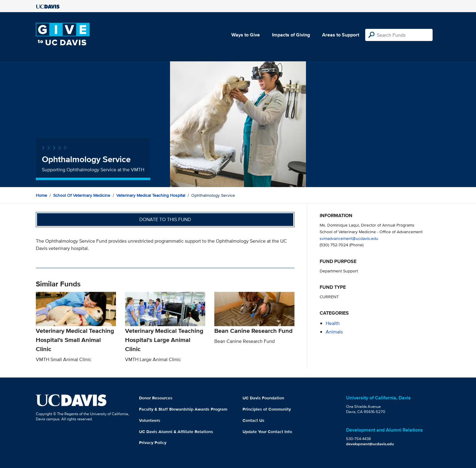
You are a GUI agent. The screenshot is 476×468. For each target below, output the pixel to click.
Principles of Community (267, 409)
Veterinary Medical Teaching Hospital (151, 195)
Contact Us (253, 420)
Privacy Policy (153, 442)
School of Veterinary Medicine (82, 195)
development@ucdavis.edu (370, 444)
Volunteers (150, 420)
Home (41, 195)
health (333, 323)
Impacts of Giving (291, 35)
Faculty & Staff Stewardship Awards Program (183, 409)
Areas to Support (341, 35)
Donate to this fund (165, 219)
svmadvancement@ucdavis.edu (349, 238)
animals (334, 332)
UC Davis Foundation (263, 398)
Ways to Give (246, 35)
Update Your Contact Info (267, 432)
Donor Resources (156, 398)
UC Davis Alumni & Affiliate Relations (176, 432)
